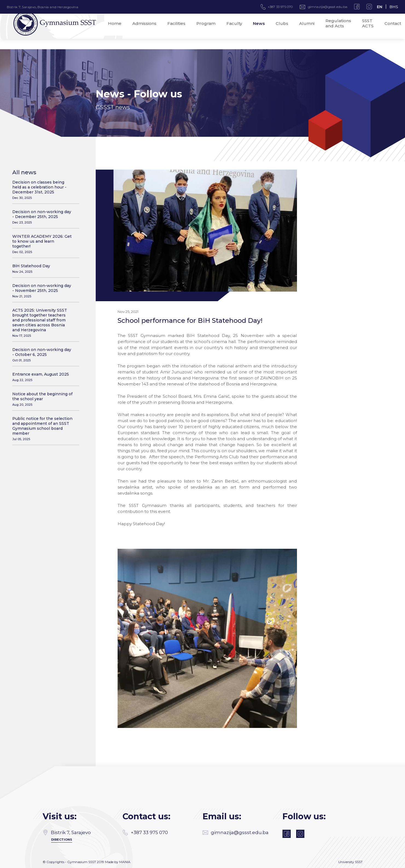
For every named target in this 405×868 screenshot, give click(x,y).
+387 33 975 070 (145, 832)
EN (380, 7)
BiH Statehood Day (42, 268)
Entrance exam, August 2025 (42, 377)
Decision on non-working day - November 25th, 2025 (42, 291)
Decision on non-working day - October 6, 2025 (42, 355)
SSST (359, 862)
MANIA (125, 862)
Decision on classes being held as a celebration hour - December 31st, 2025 (42, 190)
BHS (394, 7)
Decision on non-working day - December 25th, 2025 (42, 217)
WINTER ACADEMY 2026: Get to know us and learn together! (42, 244)
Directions (62, 840)
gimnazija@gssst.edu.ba (328, 7)
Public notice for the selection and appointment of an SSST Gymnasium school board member (42, 429)
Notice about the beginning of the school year (42, 399)
